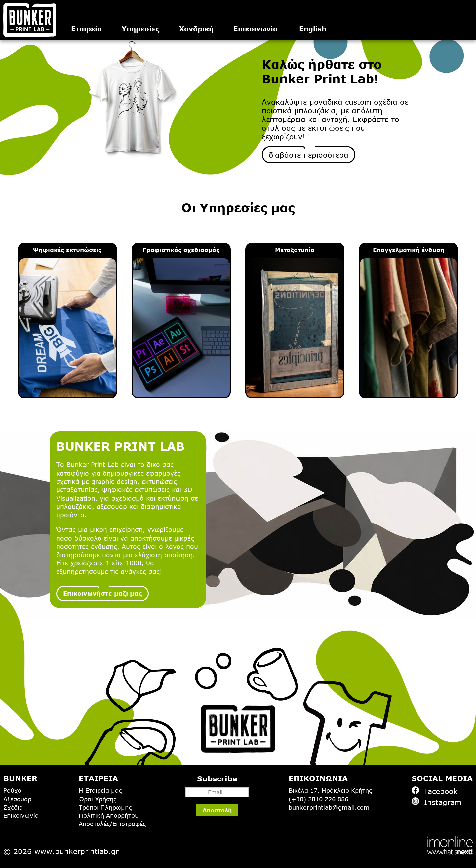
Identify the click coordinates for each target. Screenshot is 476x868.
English (313, 29)
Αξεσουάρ (17, 799)
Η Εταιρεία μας (100, 790)
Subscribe (217, 786)
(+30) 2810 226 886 (318, 799)
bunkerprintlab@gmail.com (329, 807)
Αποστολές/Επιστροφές (112, 824)
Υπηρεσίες (140, 29)
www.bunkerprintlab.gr (77, 851)
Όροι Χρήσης (98, 799)
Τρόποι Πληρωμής (105, 807)
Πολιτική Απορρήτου (109, 815)
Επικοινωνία (256, 29)
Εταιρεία (86, 29)
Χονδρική (196, 29)
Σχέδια (13, 807)
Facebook (435, 791)
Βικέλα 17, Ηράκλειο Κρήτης (330, 790)
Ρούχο (12, 790)
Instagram (436, 802)
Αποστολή (217, 810)
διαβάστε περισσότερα (309, 155)
